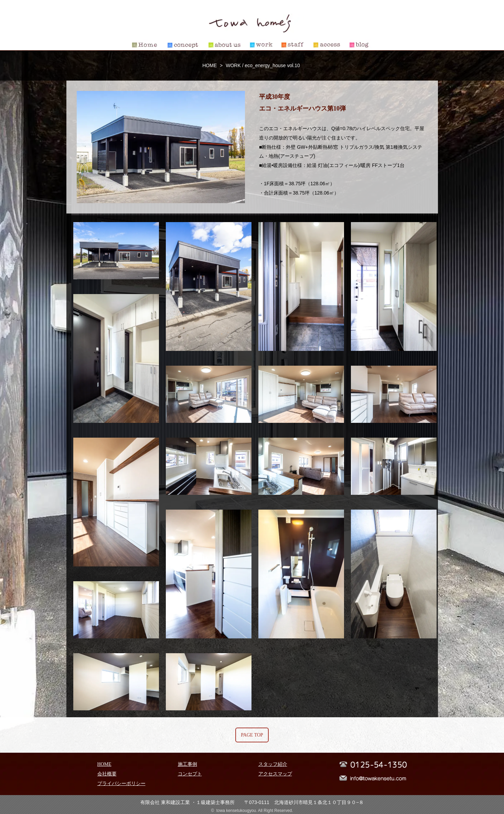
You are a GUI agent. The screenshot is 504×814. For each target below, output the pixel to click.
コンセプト (190, 774)
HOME (210, 65)
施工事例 (187, 764)
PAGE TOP (252, 735)
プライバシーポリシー (121, 784)
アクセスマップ (275, 774)
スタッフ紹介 (273, 764)
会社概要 (107, 774)
